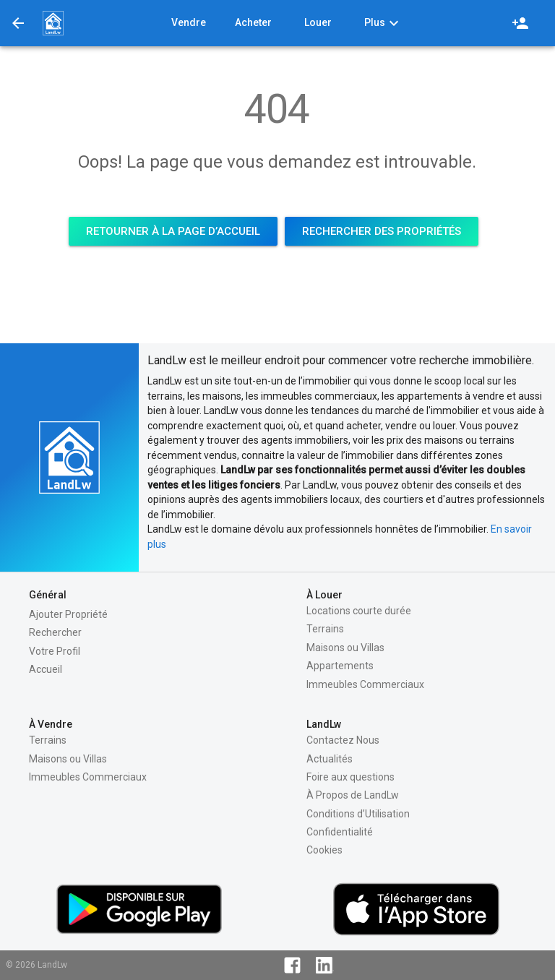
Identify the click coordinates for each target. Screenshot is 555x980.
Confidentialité (340, 832)
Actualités (330, 759)
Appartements (340, 666)
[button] (53, 23)
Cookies (324, 850)
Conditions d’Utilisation (358, 814)
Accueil (46, 669)
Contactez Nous (343, 740)
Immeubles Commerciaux (365, 684)
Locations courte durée (359, 611)
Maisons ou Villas (345, 648)
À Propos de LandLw (353, 795)
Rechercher (55, 632)
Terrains (325, 629)
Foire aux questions (350, 777)
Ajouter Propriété (68, 614)
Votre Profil (55, 651)
